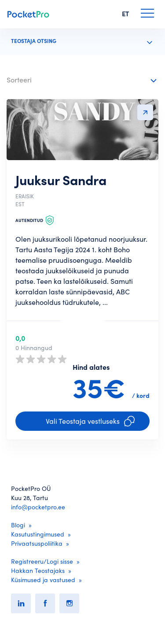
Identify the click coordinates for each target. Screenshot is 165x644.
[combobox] (82, 80)
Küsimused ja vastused (43, 580)
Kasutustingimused (38, 534)
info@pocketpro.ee (38, 507)
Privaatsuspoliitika (37, 544)
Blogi (18, 525)
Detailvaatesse (145, 112)
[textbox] (76, 78)
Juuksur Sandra (61, 180)
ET (125, 14)
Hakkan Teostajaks (38, 571)
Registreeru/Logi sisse (42, 562)
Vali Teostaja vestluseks (90, 421)
